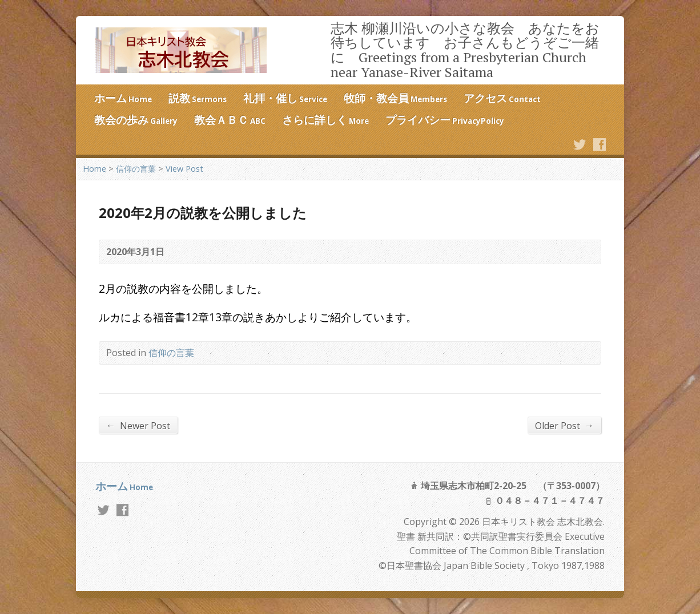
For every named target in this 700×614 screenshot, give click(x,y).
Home (94, 169)
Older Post (564, 425)
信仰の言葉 (136, 169)
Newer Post (138, 425)
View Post (184, 169)
